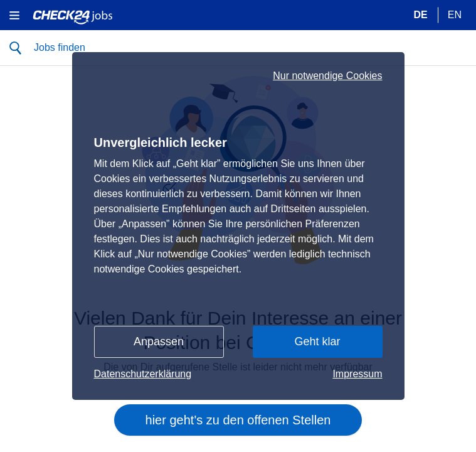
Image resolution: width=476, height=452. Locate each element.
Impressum (357, 374)
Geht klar (317, 342)
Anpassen (159, 342)
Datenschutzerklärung (143, 374)
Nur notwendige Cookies (327, 76)
